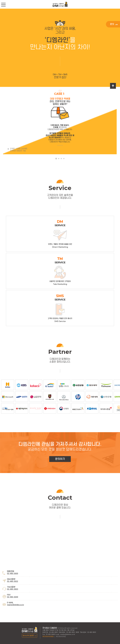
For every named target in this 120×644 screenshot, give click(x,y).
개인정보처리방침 (48, 637)
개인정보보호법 (61, 637)
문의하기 (60, 459)
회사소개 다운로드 (30, 636)
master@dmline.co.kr (16, 605)
